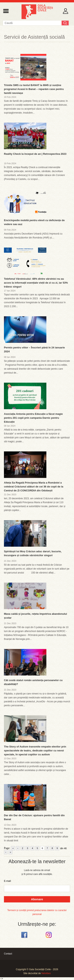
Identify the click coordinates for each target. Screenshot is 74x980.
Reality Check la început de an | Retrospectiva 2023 (35, 154)
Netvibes (46, 973)
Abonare (37, 899)
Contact (8, 954)
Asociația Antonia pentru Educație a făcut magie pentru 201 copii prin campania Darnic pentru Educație (33, 418)
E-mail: (8, 881)
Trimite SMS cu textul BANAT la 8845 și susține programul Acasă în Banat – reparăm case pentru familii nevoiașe (34, 89)
